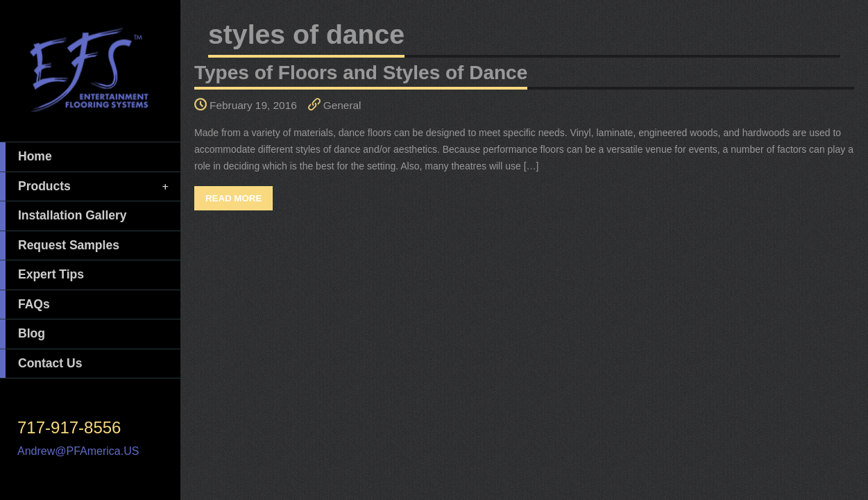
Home (26, 157)
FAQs (25, 305)
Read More (233, 198)
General (342, 105)
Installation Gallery (63, 216)
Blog (23, 334)
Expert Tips (42, 275)
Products (85, 187)
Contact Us (41, 364)
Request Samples (60, 246)
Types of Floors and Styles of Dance (361, 73)
